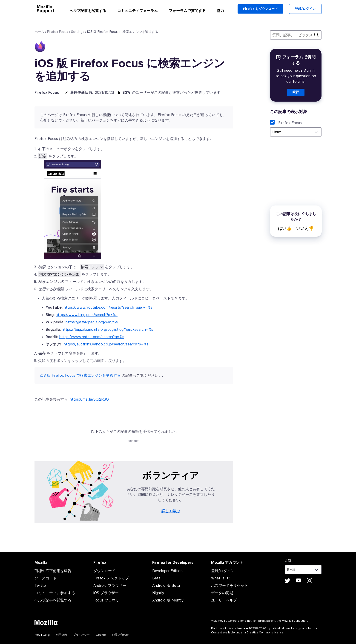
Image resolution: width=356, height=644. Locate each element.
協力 (220, 11)
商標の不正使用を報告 (53, 571)
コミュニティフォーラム (138, 11)
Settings (78, 32)
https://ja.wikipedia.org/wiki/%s (92, 322)
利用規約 (61, 635)
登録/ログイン (305, 9)
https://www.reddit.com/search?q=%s (92, 337)
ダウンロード (104, 571)
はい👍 (285, 228)
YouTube (299, 581)
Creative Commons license (265, 632)
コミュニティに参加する (55, 593)
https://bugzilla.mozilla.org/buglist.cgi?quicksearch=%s (108, 329)
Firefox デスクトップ (111, 578)
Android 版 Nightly (168, 600)
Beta (156, 578)
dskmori (134, 441)
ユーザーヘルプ (224, 600)
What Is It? (221, 578)
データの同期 (222, 593)
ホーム (39, 32)
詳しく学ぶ (171, 511)
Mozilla (46, 622)
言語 (288, 561)
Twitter (41, 585)
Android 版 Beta (166, 585)
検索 (316, 35)
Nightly (158, 593)
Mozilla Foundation (294, 621)
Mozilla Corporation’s (232, 621)
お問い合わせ (120, 635)
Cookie (101, 635)
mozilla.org (42, 635)
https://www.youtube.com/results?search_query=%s (108, 307)
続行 (296, 92)
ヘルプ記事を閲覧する (88, 11)
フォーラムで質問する (187, 11)
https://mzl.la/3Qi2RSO (89, 399)
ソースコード (46, 578)
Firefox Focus (58, 32)
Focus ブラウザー (108, 600)
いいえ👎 (305, 228)
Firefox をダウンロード (260, 9)
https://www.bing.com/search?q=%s (87, 315)
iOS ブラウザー (106, 593)
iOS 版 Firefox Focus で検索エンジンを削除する (80, 375)
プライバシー (81, 635)
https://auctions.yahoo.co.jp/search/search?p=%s (106, 344)
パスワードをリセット (230, 585)
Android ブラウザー (110, 585)
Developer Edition (167, 571)
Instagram (310, 581)
